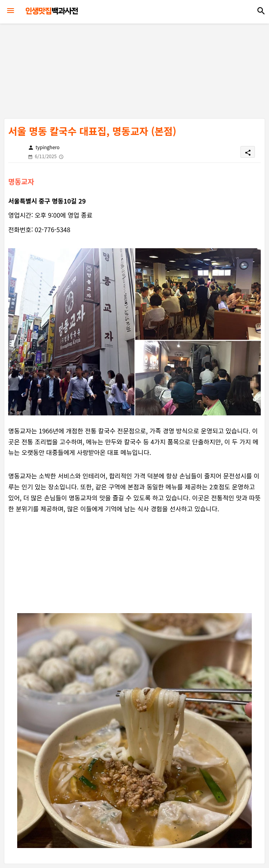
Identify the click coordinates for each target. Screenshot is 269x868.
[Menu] (11, 11)
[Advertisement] (136, 69)
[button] (261, 11)
